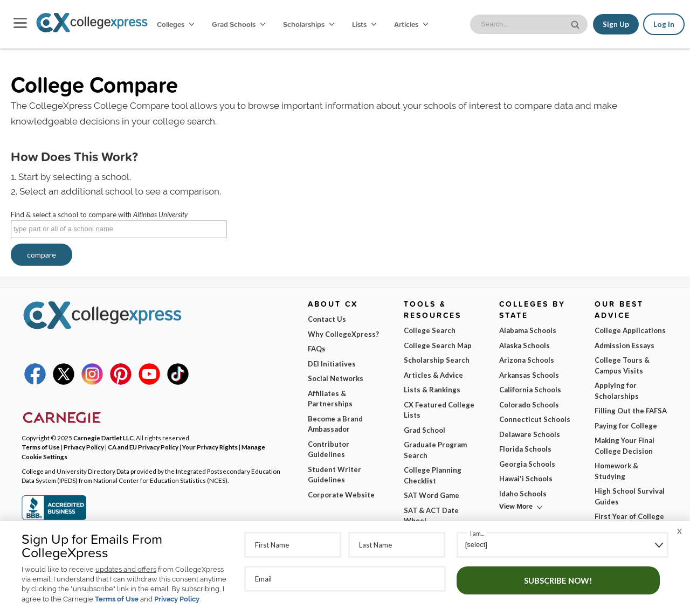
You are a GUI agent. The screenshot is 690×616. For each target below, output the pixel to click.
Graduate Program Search (435, 450)
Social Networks (336, 378)
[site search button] (576, 23)
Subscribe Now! (558, 580)
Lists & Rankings (432, 390)
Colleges (175, 24)
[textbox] (119, 229)
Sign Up (616, 24)
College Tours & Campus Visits (622, 365)
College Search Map (438, 345)
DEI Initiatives (332, 364)
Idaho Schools (523, 494)
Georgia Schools (527, 464)
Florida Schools (525, 449)
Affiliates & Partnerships (330, 399)
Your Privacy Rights (210, 447)
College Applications (630, 330)
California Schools (530, 390)
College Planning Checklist (433, 475)
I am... (477, 533)
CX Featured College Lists (439, 410)
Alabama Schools (528, 330)
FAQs (317, 349)
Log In (664, 24)
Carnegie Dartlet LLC (103, 438)
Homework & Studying (616, 471)
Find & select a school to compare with (99, 214)
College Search (430, 330)
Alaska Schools (525, 345)
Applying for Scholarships (617, 391)
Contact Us (327, 319)
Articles (411, 24)
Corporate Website (341, 495)
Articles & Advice (433, 375)
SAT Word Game (432, 495)
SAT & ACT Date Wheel (431, 516)
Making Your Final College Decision (625, 446)
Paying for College (626, 426)
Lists (364, 24)
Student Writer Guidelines (334, 475)
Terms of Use (117, 599)
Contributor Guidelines (329, 449)
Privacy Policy (177, 599)
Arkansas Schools (529, 375)
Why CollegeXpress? (343, 334)
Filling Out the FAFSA (631, 411)
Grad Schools (239, 24)
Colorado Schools (529, 405)
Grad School (425, 430)
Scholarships (309, 24)
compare (42, 255)
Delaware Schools (530, 434)
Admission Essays (625, 345)
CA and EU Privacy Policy (143, 447)
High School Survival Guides (630, 496)
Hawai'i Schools (526, 479)
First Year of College (629, 516)
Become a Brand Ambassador (335, 424)
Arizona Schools (527, 360)
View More (516, 506)
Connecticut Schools (535, 419)
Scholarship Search (437, 360)
